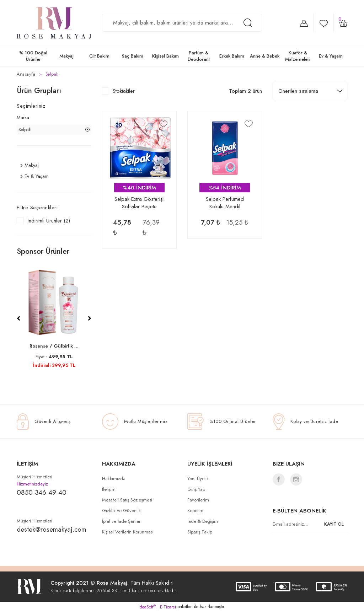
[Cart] (343, 23)
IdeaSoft (147, 607)
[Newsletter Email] (310, 524)
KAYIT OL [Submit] (334, 524)
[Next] (90, 318)
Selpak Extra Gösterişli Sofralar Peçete (140, 203)
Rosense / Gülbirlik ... (54, 346)
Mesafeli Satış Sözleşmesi (127, 500)
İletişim (109, 489)
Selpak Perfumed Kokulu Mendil (225, 203)
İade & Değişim (203, 521)
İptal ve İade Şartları (122, 521)
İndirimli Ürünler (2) (49, 221)
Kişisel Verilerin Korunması (128, 532)
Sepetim (195, 511)
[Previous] (18, 318)
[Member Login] (304, 23)
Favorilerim (198, 500)
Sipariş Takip (200, 532)
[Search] (182, 23)
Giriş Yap (196, 489)
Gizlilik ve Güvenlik (121, 511)
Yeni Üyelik (198, 479)
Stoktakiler (124, 91)
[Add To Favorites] (163, 124)
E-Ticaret (168, 607)
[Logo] (54, 23)
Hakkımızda (114, 479)
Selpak (52, 74)
